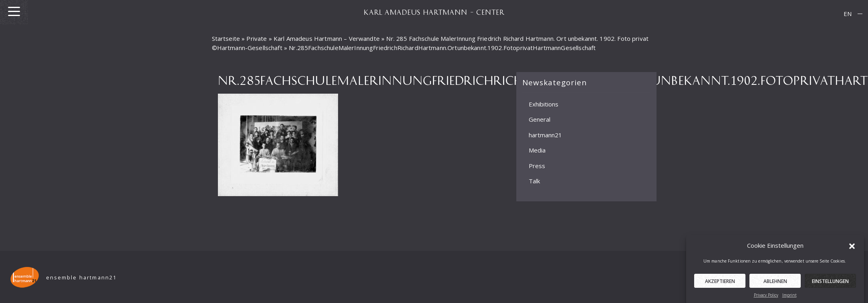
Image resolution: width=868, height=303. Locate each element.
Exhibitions (544, 104)
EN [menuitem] (848, 14)
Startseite (226, 38)
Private (257, 38)
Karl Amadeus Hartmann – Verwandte (327, 38)
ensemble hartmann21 (82, 278)
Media (537, 150)
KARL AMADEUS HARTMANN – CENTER (434, 12)
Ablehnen (775, 283)
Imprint (789, 297)
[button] (852, 247)
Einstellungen (830, 283)
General (540, 119)
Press (537, 166)
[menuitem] (848, 14)
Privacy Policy (766, 297)
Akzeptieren (720, 283)
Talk (534, 181)
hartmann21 (545, 135)
